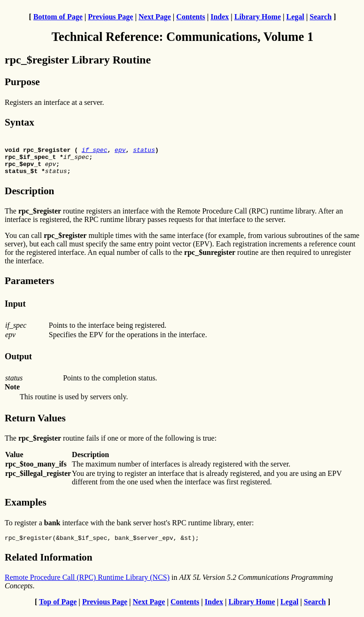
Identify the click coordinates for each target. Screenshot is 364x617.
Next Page (155, 17)
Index (220, 17)
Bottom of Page (58, 17)
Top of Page (58, 609)
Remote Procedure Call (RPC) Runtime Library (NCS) (87, 584)
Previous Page (110, 17)
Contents (190, 17)
